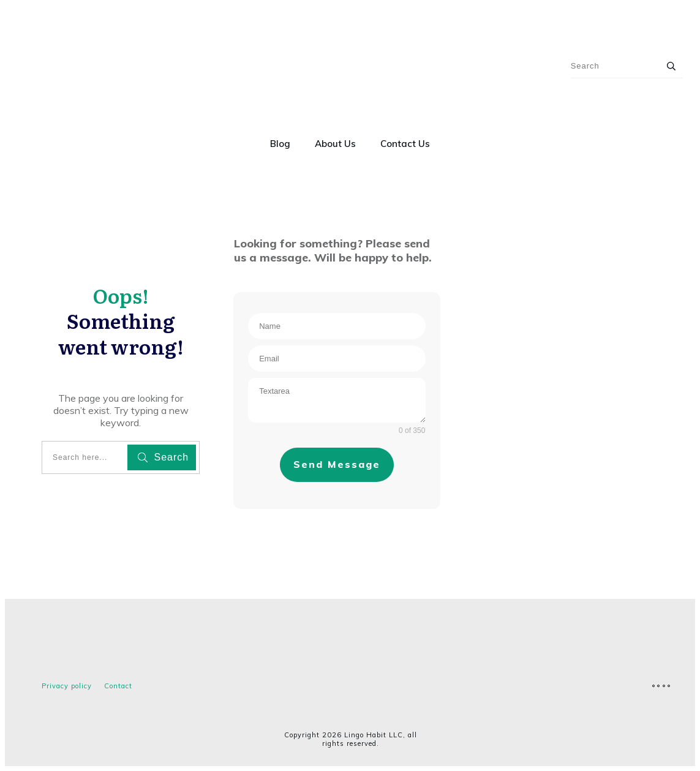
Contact (118, 686)
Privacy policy (67, 686)
